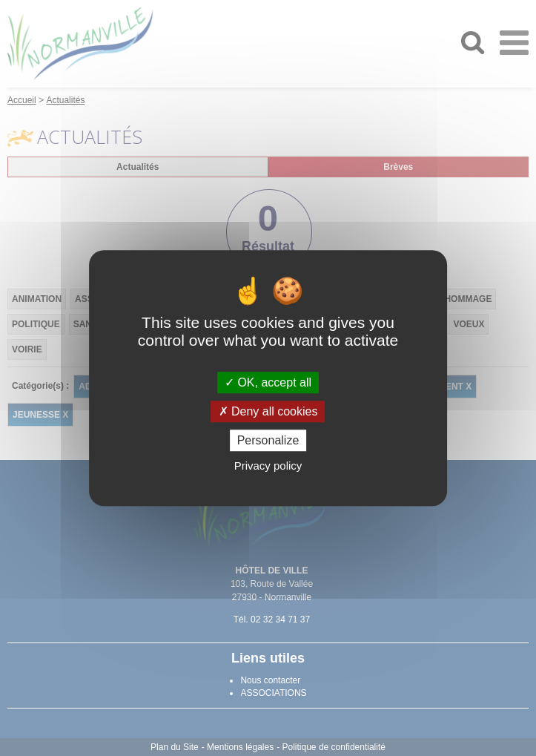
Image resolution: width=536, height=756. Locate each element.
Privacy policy (268, 466)
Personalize (268, 440)
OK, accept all (268, 382)
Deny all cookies (268, 411)
